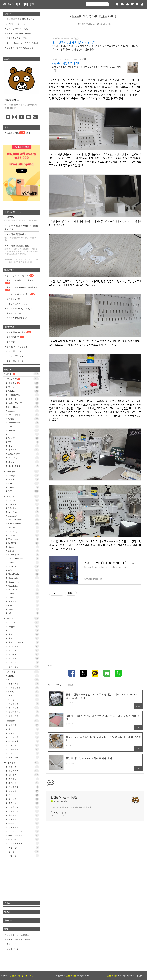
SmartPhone (23, 407)
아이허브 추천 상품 (15, 356)
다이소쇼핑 (23, 811)
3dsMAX (23, 543)
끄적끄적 (23, 745)
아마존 (23, 479)
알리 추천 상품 (13, 342)
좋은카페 (23, 803)
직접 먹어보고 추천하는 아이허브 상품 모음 (21, 227)
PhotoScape (23, 531)
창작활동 (23, 721)
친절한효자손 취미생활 (18, 4)
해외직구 (23, 471)
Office (23, 570)
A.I (23, 613)
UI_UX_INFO (23, 590)
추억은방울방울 (23, 843)
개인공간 (23, 763)
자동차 (23, 462)
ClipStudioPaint (23, 524)
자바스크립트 (23, 688)
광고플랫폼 (23, 704)
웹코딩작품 (23, 684)
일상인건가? (23, 771)
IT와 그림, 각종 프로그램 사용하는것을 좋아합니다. (73, 808)
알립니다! (23, 767)
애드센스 (23, 700)
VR (23, 442)
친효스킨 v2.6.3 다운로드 (20, 276)
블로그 (23, 618)
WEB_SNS (23, 672)
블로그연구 (23, 666)
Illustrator (23, 504)
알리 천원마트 (15, 337)
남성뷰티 (23, 791)
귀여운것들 (23, 787)
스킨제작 (23, 630)
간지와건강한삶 (23, 831)
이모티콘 (23, 725)
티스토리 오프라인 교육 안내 (19, 309)
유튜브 (23, 696)
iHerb (23, 483)
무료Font (23, 601)
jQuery (23, 692)
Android (23, 609)
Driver (23, 446)
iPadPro (23, 411)
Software (23, 566)
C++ (23, 605)
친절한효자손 (71, 976)
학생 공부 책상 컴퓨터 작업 (66, 63)
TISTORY (23, 622)
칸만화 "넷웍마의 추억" (17, 318)
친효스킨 (23, 634)
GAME (23, 419)
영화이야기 (23, 827)
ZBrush (23, 551)
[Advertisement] (95, 629)
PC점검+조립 (23, 395)
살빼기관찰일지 (23, 835)
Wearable (23, 438)
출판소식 (23, 779)
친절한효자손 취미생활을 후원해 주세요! (21, 48)
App (23, 426)
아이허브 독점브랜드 (22, 237)
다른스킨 (23, 662)
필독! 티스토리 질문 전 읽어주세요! (22, 43)
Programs (23, 496)
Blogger (23, 626)
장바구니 (23, 383)
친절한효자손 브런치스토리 (19, 940)
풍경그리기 (23, 729)
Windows (23, 391)
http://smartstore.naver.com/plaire (67, 59)
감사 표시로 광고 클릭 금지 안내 (21, 19)
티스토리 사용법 (14, 299)
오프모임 (23, 733)
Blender (23, 547)
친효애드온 (23, 646)
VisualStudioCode (23, 559)
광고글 (23, 851)
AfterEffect (23, 512)
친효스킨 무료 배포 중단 (17, 29)
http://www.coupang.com (63, 38)
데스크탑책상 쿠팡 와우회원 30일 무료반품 (74, 43)
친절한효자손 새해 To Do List (19, 33)
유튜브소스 (23, 753)
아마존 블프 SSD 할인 (19, 332)
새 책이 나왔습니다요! (16, 24)
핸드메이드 (23, 749)
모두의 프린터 (13, 949)
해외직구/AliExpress (87, 24)
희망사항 (23, 847)
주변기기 (23, 450)
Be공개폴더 (23, 855)
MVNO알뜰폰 (23, 415)
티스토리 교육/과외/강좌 (17, 304)
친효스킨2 (23, 638)
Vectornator (23, 539)
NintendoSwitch (23, 423)
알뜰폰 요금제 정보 (15, 361)
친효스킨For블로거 (23, 642)
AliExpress (23, 475)
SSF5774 (22, 219)
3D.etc (23, 597)
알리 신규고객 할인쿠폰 (17, 347)
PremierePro (23, 516)
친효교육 (23, 658)
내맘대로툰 (23, 741)
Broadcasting (23, 582)
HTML (23, 676)
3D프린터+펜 (23, 454)
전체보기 (22, 374)
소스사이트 (23, 716)
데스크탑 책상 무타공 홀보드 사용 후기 (95, 16)
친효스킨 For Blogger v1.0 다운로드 (21, 289)
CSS (23, 680)
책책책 (23, 823)
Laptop (23, 434)
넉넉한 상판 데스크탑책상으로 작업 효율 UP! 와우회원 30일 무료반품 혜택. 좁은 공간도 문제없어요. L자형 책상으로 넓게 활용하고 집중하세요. (95, 48)
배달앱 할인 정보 (14, 351)
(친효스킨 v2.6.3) (27, 976)
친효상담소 (23, 654)
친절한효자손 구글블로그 (18, 935)
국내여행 (23, 815)
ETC (23, 491)
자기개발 (23, 783)
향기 (23, 795)
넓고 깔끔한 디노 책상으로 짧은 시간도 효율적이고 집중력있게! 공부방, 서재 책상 (86, 69)
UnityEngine (23, 578)
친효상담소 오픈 (14, 313)
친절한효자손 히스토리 (17, 38)
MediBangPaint (23, 527)
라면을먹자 (23, 807)
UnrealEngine (23, 574)
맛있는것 (23, 799)
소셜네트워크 (23, 712)
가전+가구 (23, 458)
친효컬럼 (23, 650)
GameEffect (23, 586)
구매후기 (23, 775)
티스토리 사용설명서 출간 (21, 294)
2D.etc (23, 594)
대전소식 (23, 839)
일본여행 (23, 819)
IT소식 (23, 387)
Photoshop (23, 500)
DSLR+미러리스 (23, 466)
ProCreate (23, 535)
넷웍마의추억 (23, 737)
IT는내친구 (23, 379)
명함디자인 (23, 757)
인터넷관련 (23, 708)
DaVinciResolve (23, 520)
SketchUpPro (23, 555)
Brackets (23, 562)
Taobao (23, 487)
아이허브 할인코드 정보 (22, 250)
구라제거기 (11, 944)
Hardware (23, 430)
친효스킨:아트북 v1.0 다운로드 (19, 282)
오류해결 (23, 399)
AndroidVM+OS (23, 403)
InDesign (23, 508)
